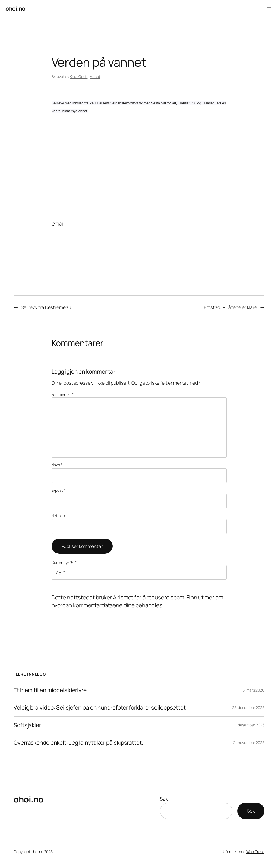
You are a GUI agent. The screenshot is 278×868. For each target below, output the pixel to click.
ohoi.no (15, 8)
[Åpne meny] (269, 9)
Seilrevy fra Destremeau (46, 307)
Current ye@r (64, 562)
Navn (57, 465)
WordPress (255, 852)
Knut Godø (79, 77)
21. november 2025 (249, 743)
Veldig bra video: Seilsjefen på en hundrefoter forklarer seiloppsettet (100, 707)
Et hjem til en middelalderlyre (50, 690)
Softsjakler (27, 725)
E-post (58, 490)
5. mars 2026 (253, 690)
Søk (164, 799)
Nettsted (59, 516)
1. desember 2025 (250, 725)
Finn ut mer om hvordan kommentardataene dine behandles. (137, 601)
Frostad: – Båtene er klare (230, 307)
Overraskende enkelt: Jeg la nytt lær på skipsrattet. (78, 743)
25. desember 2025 (248, 707)
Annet (95, 77)
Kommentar (63, 394)
